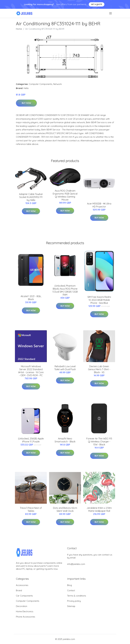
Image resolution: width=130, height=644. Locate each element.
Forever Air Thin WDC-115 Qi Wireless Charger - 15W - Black (99, 442)
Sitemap (71, 606)
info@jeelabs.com (76, 564)
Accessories (22, 585)
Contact (71, 590)
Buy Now (26, 103)
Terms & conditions (77, 596)
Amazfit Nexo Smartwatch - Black (65, 440)
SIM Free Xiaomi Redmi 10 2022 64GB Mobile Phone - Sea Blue (99, 300)
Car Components (24, 596)
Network (57, 84)
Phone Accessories (26, 617)
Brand (19, 590)
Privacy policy (74, 601)
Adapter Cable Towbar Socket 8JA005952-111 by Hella (31, 197)
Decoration (22, 606)
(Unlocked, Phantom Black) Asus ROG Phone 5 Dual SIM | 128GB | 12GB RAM (65, 290)
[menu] (111, 13)
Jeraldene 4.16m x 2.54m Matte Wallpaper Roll (99, 509)
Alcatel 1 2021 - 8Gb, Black (31, 298)
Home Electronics (25, 611)
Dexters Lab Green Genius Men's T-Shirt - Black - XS (99, 369)
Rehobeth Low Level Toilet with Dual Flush (65, 368)
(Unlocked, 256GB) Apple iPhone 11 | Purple (31, 440)
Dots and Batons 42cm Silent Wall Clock (65, 509)
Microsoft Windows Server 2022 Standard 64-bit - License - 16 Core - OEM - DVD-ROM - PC (31, 371)
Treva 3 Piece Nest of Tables (31, 509)
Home (19, 29)
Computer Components (41, 84)
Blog (69, 585)
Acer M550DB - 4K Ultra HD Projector (99, 205)
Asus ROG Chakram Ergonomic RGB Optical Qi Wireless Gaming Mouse (65, 195)
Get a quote (97, 4)
